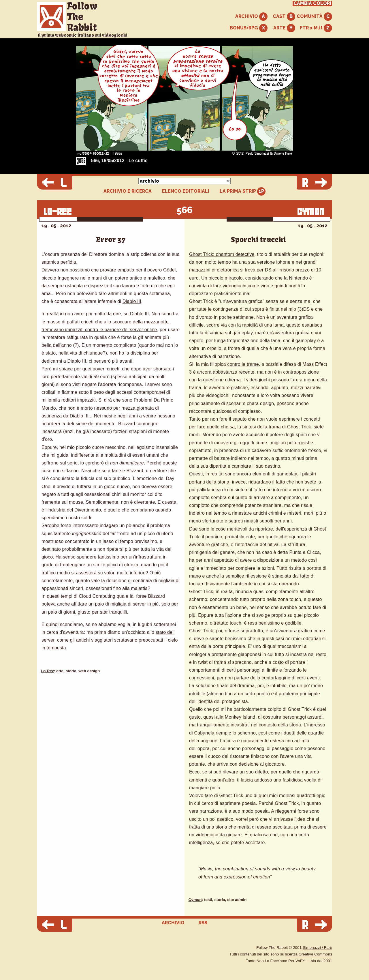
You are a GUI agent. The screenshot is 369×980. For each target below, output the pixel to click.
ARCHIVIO (251, 17)
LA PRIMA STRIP (243, 191)
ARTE (284, 28)
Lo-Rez (47, 671)
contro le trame (243, 364)
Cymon (195, 900)
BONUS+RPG (249, 28)
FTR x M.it (316, 28)
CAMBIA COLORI (312, 3)
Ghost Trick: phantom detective (222, 254)
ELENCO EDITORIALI (186, 191)
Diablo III (132, 301)
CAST (284, 17)
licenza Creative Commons (309, 954)
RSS (203, 923)
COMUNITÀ (314, 17)
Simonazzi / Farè (317, 948)
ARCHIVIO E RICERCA (128, 191)
